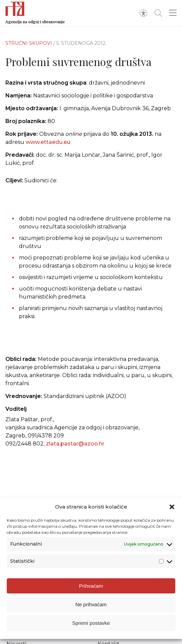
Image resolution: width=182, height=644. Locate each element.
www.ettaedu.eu (48, 142)
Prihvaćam (91, 586)
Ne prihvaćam (91, 604)
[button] (172, 507)
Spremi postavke (91, 623)
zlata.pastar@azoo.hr (75, 444)
